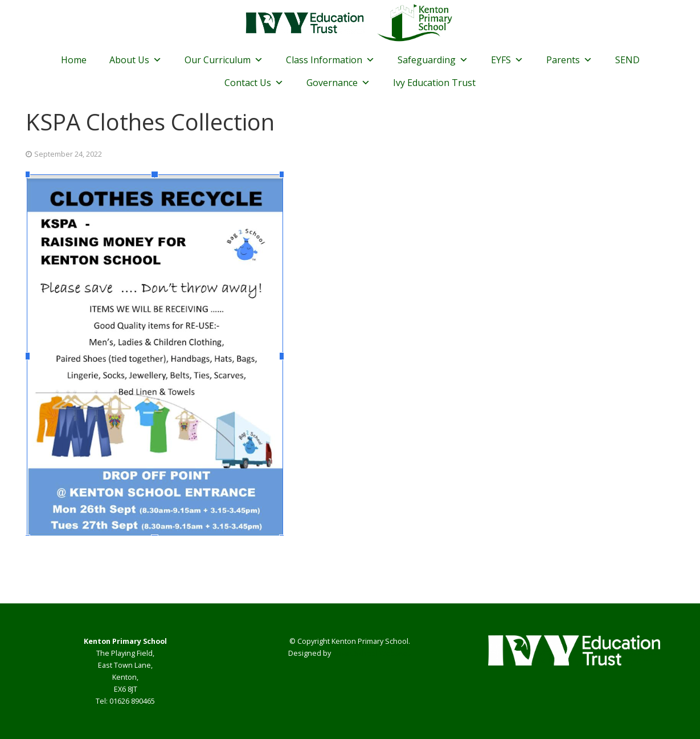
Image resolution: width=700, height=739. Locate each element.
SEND (627, 60)
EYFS (507, 60)
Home (74, 60)
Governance (338, 83)
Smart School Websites (372, 653)
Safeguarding (433, 60)
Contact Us (254, 83)
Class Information (330, 60)
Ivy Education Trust (434, 83)
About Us (136, 60)
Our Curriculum (224, 60)
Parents (569, 60)
